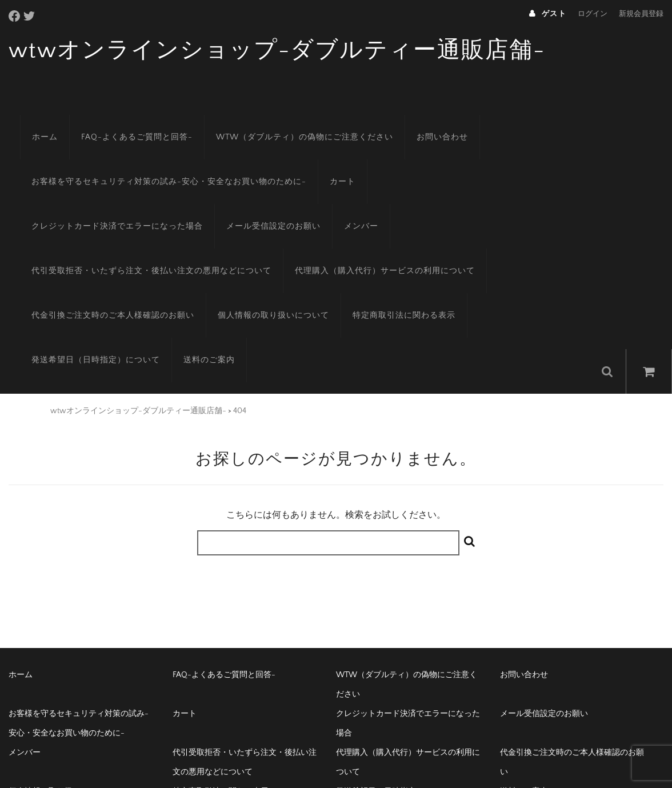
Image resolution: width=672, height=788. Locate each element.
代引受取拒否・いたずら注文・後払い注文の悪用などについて (315, 211)
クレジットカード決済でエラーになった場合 (453, 167)
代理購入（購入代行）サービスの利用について (110, 256)
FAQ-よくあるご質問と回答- (125, 122)
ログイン (593, 14)
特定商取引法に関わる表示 (71, 301)
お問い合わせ (431, 122)
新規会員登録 (641, 14)
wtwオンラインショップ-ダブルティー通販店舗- (277, 50)
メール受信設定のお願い (67, 211)
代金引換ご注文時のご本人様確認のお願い (305, 256)
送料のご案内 (324, 301)
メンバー (155, 211)
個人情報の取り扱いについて (465, 256)
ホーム (33, 122)
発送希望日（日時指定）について (211, 301)
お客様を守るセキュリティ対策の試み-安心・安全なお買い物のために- (157, 167)
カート (331, 167)
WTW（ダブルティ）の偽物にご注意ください (293, 122)
